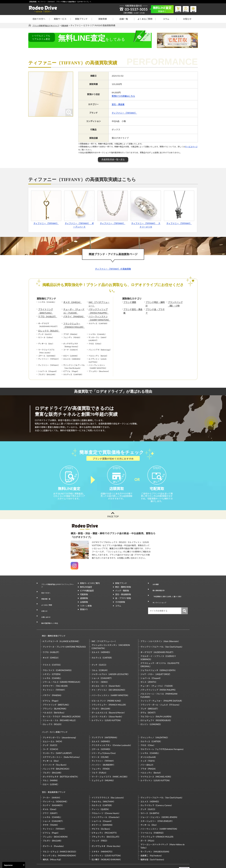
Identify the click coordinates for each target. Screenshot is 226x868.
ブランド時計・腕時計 (155, 302)
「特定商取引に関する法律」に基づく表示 (169, 596)
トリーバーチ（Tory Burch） (55, 750)
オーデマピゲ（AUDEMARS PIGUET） (158, 640)
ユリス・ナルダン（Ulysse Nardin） (107, 704)
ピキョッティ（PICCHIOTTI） (105, 815)
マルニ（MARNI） (51, 766)
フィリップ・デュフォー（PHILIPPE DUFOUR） (162, 689)
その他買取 (120, 608)
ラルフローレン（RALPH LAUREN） (157, 704)
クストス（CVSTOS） (52, 653)
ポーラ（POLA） (148, 823)
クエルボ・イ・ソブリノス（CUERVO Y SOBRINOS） (158, 646)
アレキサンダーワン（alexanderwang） (60, 723)
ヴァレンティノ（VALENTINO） (155, 723)
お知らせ (187, 19)
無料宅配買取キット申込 (50, 614)
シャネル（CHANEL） (53, 666)
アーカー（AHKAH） (52, 780)
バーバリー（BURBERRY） (103, 750)
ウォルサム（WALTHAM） (103, 784)
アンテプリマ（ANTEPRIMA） (105, 723)
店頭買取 (84, 604)
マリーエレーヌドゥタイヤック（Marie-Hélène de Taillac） (162, 829)
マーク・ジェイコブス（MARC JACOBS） (110, 762)
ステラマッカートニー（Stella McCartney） (62, 742)
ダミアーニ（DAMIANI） (103, 807)
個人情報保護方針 (158, 593)
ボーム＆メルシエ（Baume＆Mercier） (109, 701)
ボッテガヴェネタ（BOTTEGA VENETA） (61, 762)
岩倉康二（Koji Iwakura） (152, 838)
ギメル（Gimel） (50, 792)
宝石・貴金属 (118, 104)
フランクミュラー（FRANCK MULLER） (72, 322)
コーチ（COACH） (51, 734)
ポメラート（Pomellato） (54, 829)
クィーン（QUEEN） (101, 792)
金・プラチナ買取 (123, 604)
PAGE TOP (113, 522)
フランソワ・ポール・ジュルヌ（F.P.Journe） (160, 693)
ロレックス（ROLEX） (47, 327)
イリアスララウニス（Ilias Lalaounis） (108, 780)
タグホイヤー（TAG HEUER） (56, 674)
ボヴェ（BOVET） (149, 701)
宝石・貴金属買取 (123, 600)
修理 (193, 8)
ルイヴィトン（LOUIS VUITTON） (107, 708)
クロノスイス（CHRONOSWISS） (58, 658)
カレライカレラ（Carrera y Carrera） (157, 788)
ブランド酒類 (129, 302)
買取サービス (60, 19)
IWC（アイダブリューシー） (98, 304)
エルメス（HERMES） (101, 640)
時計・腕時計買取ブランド (52, 625)
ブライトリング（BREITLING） (45, 310)
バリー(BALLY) (147, 750)
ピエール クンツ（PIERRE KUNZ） (107, 689)
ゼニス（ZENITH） (149, 670)
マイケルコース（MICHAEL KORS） (156, 762)
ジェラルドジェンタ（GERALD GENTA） (159, 658)
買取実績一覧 (45, 599)
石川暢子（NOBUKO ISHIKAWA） (107, 842)
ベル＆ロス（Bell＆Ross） (54, 701)
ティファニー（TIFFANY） (124, 113)
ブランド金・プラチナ (155, 308)
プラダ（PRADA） (149, 754)
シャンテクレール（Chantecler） (106, 800)
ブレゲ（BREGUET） (150, 697)
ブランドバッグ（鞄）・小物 (177, 304)
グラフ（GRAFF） (51, 796)
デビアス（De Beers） (101, 811)
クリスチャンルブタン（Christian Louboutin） (112, 731)
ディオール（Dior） (51, 746)
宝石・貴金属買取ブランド (52, 776)
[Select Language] (14, 865)
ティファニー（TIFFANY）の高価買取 (113, 269)
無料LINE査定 (86, 593)
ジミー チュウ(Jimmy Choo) (104, 738)
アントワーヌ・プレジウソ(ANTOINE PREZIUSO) (64, 635)
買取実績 (102, 19)
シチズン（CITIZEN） (52, 662)
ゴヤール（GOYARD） (101, 734)
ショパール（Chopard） (151, 666)
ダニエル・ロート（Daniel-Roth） (107, 674)
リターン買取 (86, 611)
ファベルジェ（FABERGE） (153, 815)
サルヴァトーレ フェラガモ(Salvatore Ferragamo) (162, 734)
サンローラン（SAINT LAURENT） (58, 738)
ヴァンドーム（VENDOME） (56, 784)
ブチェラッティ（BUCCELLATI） (106, 819)
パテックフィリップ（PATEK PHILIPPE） (97, 310)
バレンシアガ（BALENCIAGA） (57, 754)
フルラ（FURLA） (100, 758)
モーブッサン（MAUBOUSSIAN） (155, 834)
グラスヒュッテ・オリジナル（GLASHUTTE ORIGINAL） (160, 653)
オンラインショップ (159, 600)
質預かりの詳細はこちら (123, 96)
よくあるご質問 (145, 19)
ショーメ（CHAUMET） (102, 666)
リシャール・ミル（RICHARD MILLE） (60, 708)
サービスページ (191, 147)
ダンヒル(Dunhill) (148, 742)
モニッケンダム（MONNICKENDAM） (60, 838)
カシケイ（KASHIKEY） (53, 788)
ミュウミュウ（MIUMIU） (103, 766)
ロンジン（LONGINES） (151, 712)
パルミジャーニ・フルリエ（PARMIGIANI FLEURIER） (159, 683)
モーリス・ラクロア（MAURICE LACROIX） (62, 704)
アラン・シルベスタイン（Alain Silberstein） (160, 629)
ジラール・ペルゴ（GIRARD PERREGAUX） (62, 670)
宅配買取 (84, 600)
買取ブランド (81, 19)
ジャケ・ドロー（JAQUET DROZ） (156, 662)
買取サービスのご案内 (90, 589)
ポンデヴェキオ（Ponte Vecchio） (107, 829)
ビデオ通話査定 (87, 596)
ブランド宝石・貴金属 (132, 308)
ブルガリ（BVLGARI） (101, 697)
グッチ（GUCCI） (100, 653)
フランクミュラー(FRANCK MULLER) (157, 819)
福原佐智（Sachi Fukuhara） (153, 842)
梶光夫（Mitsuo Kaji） (53, 842)
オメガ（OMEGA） (71, 302)
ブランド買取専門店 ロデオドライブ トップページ (57, 590)
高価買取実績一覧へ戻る (113, 160)
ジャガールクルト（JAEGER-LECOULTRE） (111, 662)
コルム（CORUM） (100, 658)
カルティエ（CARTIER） (102, 646)
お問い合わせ (45, 611)
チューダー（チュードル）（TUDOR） (74, 310)
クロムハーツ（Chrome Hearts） (106, 796)
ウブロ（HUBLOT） (46, 314)
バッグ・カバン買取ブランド (54, 719)
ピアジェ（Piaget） (51, 689)
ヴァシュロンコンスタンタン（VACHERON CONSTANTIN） (111, 635)
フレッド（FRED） (100, 823)
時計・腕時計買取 (123, 593)
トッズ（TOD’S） (148, 746)
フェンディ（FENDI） (101, 754)
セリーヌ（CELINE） (101, 742)
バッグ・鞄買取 (122, 596)
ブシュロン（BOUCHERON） (56, 819)
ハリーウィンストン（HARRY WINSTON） (98, 316)
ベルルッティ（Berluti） (151, 758)
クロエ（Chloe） (148, 731)
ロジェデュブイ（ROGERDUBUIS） (156, 708)
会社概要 (154, 589)
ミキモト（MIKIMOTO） (103, 834)
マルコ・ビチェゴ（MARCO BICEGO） (60, 834)
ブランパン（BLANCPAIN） (55, 697)
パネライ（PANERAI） (73, 314)
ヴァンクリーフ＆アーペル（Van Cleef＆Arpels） (162, 635)
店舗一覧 (124, 19)
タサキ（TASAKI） (51, 807)
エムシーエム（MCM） (53, 727)
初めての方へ (39, 19)
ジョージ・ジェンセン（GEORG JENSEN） (159, 800)
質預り (183, 8)
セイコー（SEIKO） (100, 670)
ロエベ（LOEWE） (51, 770)
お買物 (174, 8)
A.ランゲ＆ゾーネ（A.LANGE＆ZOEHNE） (62, 629)
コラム (166, 19)
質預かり (84, 615)
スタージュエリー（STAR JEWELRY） (157, 804)
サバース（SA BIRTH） (150, 796)
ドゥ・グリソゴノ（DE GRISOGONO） (109, 678)
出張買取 (84, 608)
